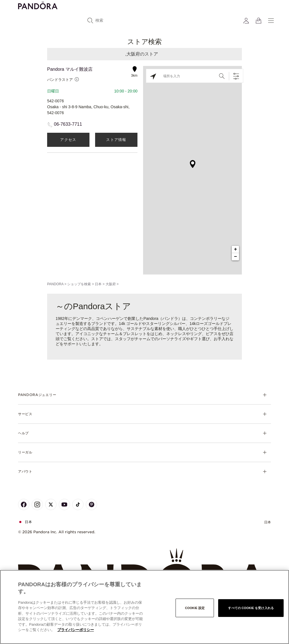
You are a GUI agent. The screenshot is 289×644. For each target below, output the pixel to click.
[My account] (246, 21)
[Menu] (271, 21)
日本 (98, 284)
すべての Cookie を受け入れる (251, 608)
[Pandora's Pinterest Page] (91, 504)
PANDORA (55, 284)
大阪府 (111, 284)
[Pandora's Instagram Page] (37, 504)
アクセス (68, 140)
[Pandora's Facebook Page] (24, 504)
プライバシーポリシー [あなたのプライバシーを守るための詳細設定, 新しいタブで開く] (76, 630)
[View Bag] (259, 21)
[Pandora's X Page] (51, 504)
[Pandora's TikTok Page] (78, 504)
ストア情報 (116, 140)
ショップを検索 (79, 284)
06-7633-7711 (68, 124)
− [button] (236, 257)
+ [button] (236, 249)
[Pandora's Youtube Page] (64, 504)
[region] (144, 607)
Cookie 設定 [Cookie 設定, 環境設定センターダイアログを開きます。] (195, 608)
